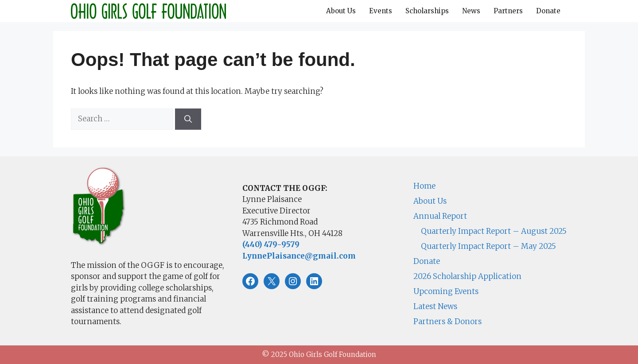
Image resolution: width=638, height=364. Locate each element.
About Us (341, 11)
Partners (508, 11)
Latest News (435, 306)
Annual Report (440, 216)
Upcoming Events (446, 291)
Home (424, 186)
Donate (548, 11)
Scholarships (427, 11)
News (471, 11)
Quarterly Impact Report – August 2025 (494, 231)
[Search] (188, 119)
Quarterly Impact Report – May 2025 (488, 246)
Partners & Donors (447, 321)
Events (381, 11)
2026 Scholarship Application (467, 276)
